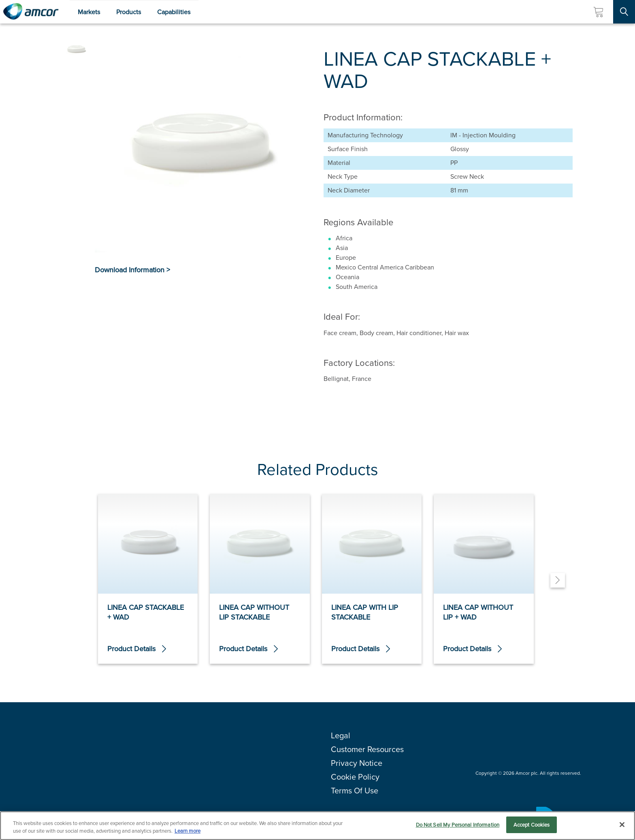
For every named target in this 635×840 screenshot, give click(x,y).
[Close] (622, 825)
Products (129, 12)
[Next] (558, 580)
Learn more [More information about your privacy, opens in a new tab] (188, 832)
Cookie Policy (355, 777)
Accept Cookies (532, 826)
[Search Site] (624, 12)
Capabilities (174, 12)
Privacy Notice (357, 763)
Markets (89, 12)
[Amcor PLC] (31, 12)
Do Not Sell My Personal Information (458, 826)
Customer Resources (367, 749)
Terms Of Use (355, 791)
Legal (341, 735)
